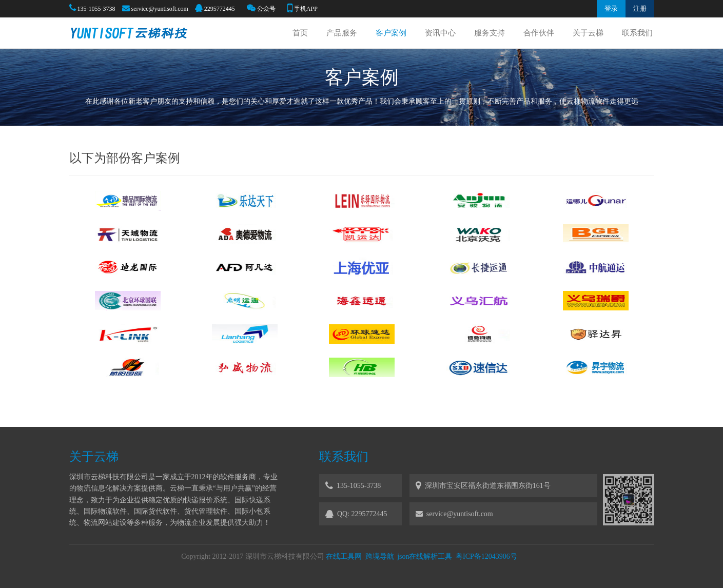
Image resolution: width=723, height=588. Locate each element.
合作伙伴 (539, 33)
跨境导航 (380, 556)
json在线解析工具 (425, 556)
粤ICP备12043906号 (486, 556)
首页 (300, 33)
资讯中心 (440, 33)
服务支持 (490, 33)
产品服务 (342, 33)
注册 (640, 8)
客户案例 (391, 33)
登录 (611, 8)
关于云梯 (588, 33)
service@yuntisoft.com (160, 9)
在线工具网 (344, 556)
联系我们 (637, 33)
